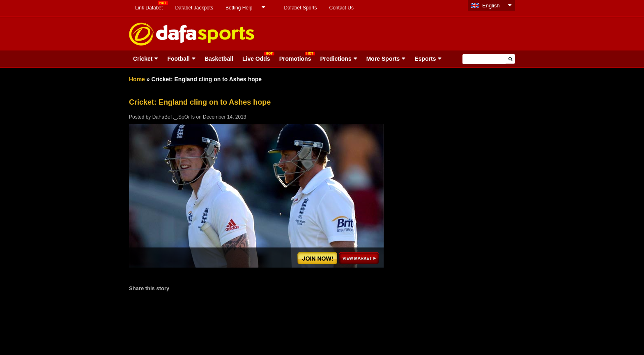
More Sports (383, 59)
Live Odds (256, 59)
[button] (510, 59)
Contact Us (342, 8)
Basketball (219, 59)
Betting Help (239, 8)
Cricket (143, 59)
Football (178, 59)
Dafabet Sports (300, 8)
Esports (425, 59)
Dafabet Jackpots (194, 8)
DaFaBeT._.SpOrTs (174, 117)
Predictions (336, 59)
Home (137, 79)
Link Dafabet (149, 8)
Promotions (295, 59)
